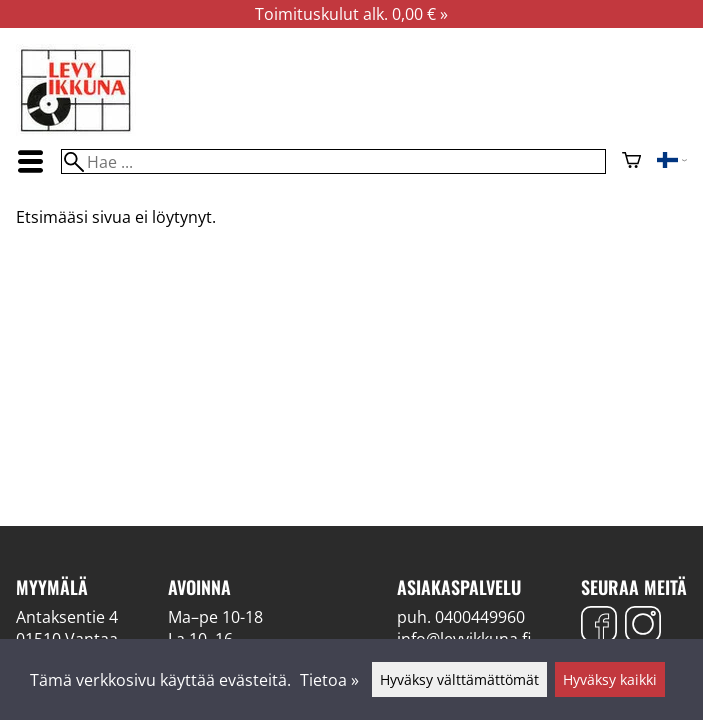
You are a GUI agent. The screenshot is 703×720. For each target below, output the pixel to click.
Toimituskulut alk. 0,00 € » (351, 14)
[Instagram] (643, 626)
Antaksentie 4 (67, 617)
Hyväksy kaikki (610, 679)
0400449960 (480, 617)
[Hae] (333, 161)
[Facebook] (599, 626)
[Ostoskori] (631, 162)
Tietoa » (329, 680)
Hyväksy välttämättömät (459, 679)
